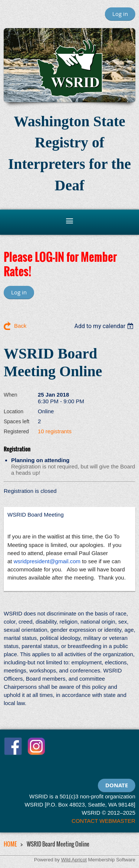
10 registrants (55, 431)
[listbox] (105, 326)
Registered (16, 431)
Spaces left (16, 421)
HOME (10, 844)
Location (14, 411)
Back (20, 326)
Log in (120, 14)
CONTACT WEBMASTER (103, 821)
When (11, 395)
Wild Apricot (74, 860)
